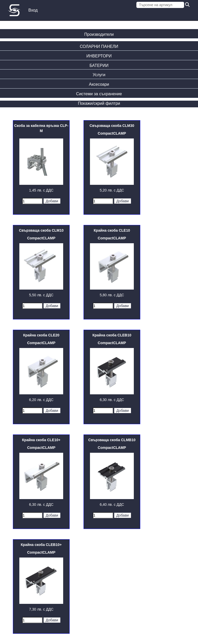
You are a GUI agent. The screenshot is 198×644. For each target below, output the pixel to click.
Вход (33, 10)
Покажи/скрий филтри (99, 103)
